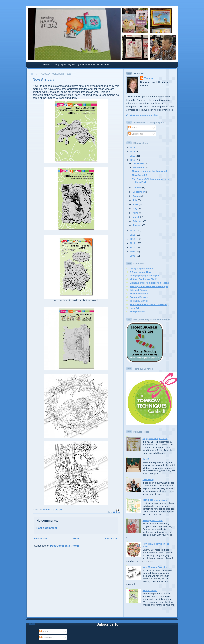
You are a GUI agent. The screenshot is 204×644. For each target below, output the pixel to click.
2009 (133, 251)
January (137, 225)
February (138, 221)
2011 (133, 243)
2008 (133, 256)
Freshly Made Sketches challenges (149, 286)
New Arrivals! (139, 175)
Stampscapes (137, 311)
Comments (136, 134)
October (137, 188)
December (139, 163)
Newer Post (41, 539)
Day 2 (146, 459)
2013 (133, 235)
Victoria (149, 78)
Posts (133, 128)
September (139, 192)
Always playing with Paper (144, 276)
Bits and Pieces (138, 290)
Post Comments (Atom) (65, 546)
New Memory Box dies (155, 567)
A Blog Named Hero (141, 272)
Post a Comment (47, 528)
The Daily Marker (139, 301)
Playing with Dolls (153, 520)
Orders (117, 512)
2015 (133, 160)
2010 (133, 247)
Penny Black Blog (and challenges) (149, 304)
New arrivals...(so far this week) (149, 171)
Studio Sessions (139, 294)
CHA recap (149, 479)
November (139, 167)
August (137, 196)
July (135, 200)
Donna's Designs (139, 297)
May (135, 208)
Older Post (112, 539)
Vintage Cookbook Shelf (143, 279)
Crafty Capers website (142, 268)
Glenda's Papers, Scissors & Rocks (149, 283)
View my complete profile (144, 115)
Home (77, 539)
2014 (133, 231)
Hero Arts (135, 308)
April (136, 213)
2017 (133, 151)
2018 (133, 148)
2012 (133, 239)
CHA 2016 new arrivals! (155, 500)
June (136, 204)
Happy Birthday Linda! (155, 438)
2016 (133, 156)
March (136, 217)
